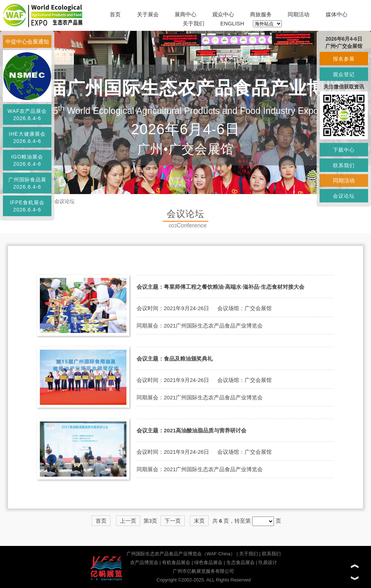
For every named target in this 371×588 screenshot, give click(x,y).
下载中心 (344, 150)
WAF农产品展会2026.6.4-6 (27, 115)
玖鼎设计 (268, 562)
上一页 (128, 521)
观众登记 (344, 74)
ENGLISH (232, 23)
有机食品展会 (176, 562)
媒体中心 (337, 14)
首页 (115, 14)
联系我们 (271, 554)
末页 (199, 521)
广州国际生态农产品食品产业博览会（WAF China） (181, 554)
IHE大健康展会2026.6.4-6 (27, 137)
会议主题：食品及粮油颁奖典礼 (175, 359)
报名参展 (344, 59)
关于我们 (193, 23)
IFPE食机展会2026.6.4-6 (27, 206)
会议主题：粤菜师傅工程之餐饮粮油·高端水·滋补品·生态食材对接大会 (220, 287)
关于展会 (148, 14)
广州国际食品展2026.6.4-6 (27, 183)
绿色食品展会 (208, 562)
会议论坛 (64, 201)
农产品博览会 (144, 562)
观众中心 (223, 14)
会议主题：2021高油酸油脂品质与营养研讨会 (191, 430)
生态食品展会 (241, 562)
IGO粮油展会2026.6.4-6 (27, 160)
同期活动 (299, 14)
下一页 (173, 521)
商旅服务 (261, 14)
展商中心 (185, 14)
